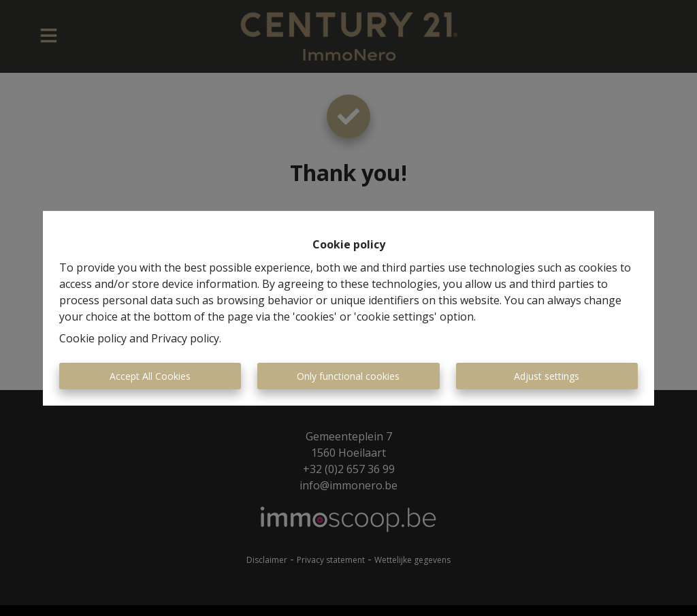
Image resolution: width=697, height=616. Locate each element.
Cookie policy (93, 338)
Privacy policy (185, 338)
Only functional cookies (348, 376)
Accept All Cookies (150, 376)
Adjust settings (547, 376)
